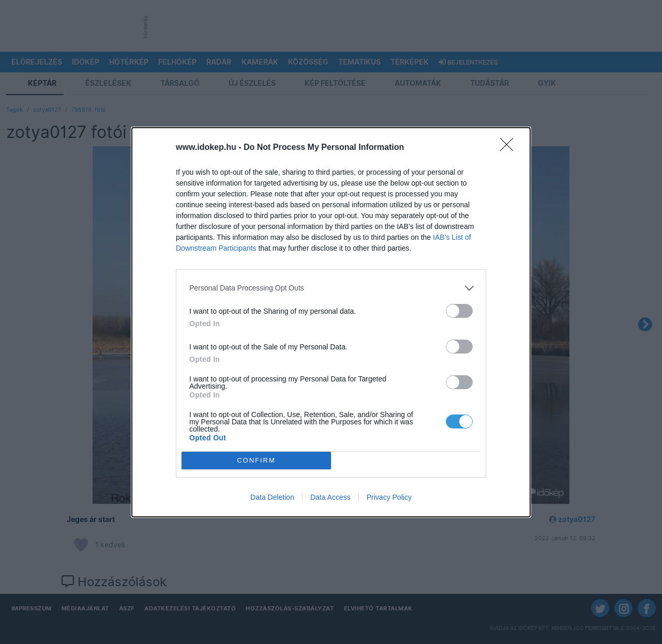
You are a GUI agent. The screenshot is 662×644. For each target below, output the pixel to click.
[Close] (510, 148)
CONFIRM (256, 460)
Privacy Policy (389, 497)
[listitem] (331, 288)
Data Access (330, 497)
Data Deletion (272, 497)
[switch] (459, 311)
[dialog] (331, 322)
